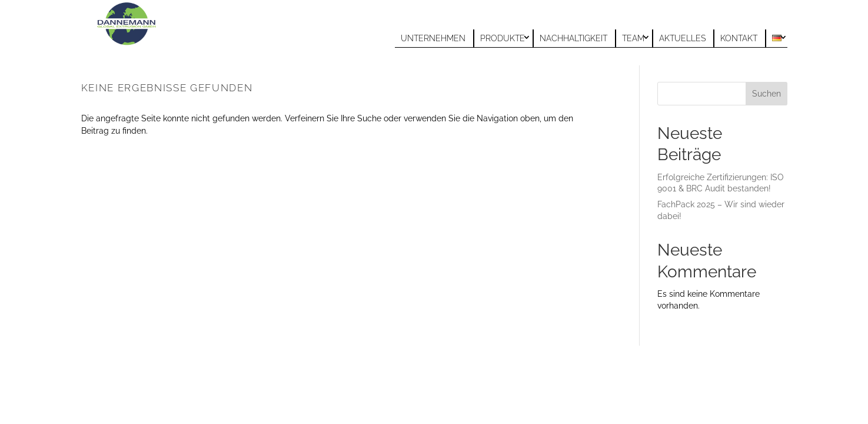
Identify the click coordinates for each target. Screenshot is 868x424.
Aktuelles (682, 38)
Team (633, 38)
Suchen (766, 94)
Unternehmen (433, 38)
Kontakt (739, 38)
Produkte (503, 38)
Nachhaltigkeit (573, 38)
